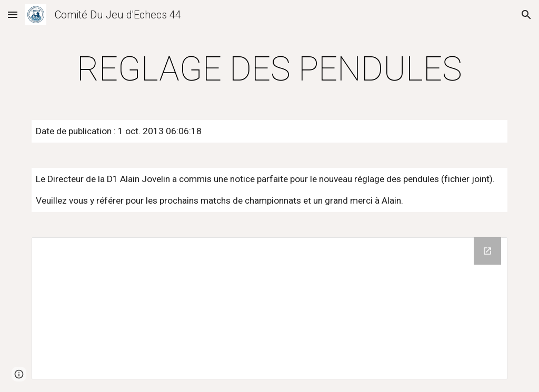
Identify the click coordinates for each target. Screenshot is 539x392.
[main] (270, 69)
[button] (13, 14)
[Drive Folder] (270, 309)
